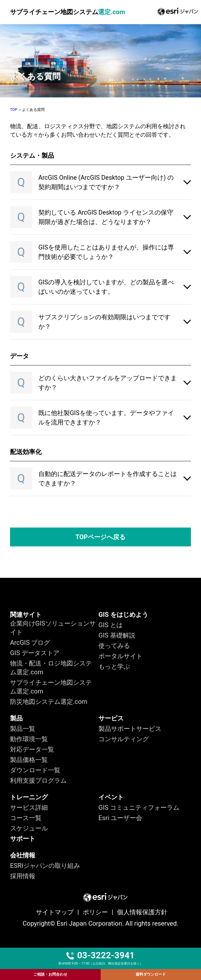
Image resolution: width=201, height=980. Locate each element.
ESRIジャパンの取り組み (45, 866)
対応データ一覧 (32, 749)
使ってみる (114, 646)
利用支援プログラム (38, 780)
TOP (14, 110)
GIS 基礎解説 (117, 635)
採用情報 (23, 876)
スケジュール (29, 828)
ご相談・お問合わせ (50, 974)
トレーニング (29, 797)
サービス (111, 718)
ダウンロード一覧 (35, 770)
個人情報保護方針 (142, 912)
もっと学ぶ (114, 666)
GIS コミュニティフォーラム (139, 808)
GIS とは (111, 625)
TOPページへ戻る (100, 537)
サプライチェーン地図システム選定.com (51, 687)
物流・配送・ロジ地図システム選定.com (51, 668)
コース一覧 (26, 818)
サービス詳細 (29, 808)
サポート (23, 839)
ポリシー (95, 912)
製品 (16, 718)
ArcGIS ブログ (30, 643)
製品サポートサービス (130, 729)
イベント (111, 797)
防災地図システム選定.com (49, 702)
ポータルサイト (120, 656)
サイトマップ (55, 912)
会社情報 (23, 855)
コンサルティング (124, 739)
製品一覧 (23, 729)
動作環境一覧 (29, 739)
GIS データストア (35, 653)
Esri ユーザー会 (120, 818)
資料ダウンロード (151, 974)
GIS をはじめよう (123, 615)
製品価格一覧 (29, 760)
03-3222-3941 (100, 956)
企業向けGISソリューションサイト (53, 628)
